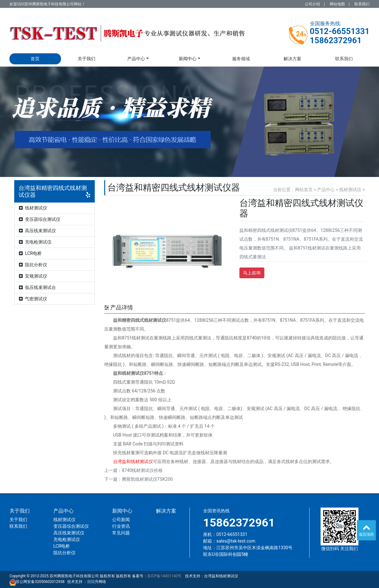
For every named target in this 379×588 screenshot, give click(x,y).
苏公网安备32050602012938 (40, 582)
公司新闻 (121, 520)
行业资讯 (121, 526)
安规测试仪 (33, 276)
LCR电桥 (30, 253)
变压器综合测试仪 (40, 219)
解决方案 (292, 59)
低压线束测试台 (37, 287)
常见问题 (121, 533)
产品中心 (136, 59)
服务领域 (241, 59)
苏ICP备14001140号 (164, 576)
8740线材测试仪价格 (142, 470)
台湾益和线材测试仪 (221, 576)
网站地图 (337, 4)
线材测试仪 (33, 208)
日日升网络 (97, 582)
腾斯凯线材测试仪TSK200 (147, 479)
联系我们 (362, 4)
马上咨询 (252, 273)
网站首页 (304, 190)
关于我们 (87, 59)
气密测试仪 (33, 299)
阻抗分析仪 (33, 265)
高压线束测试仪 (37, 231)
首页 (35, 59)
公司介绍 (312, 4)
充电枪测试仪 (35, 242)
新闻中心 (188, 59)
